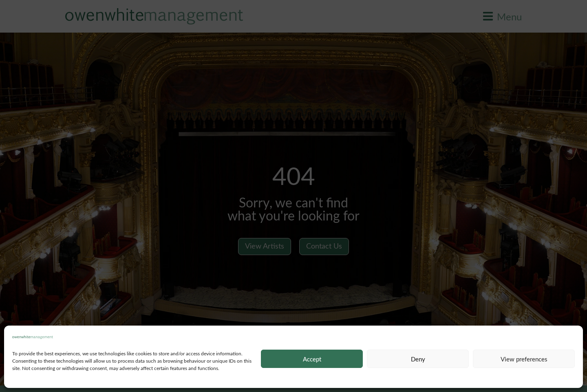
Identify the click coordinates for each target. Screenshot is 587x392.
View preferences (524, 359)
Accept (312, 359)
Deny (418, 359)
